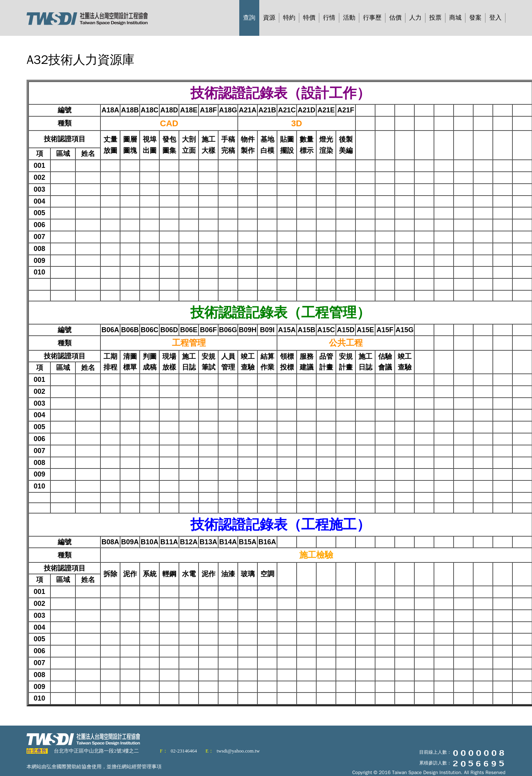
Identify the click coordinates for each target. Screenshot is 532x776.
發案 (475, 18)
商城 (455, 18)
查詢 (249, 18)
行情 (329, 18)
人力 (415, 18)
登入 (495, 18)
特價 (309, 18)
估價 (395, 18)
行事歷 (372, 18)
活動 (349, 18)
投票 (435, 18)
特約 (289, 18)
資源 (269, 18)
